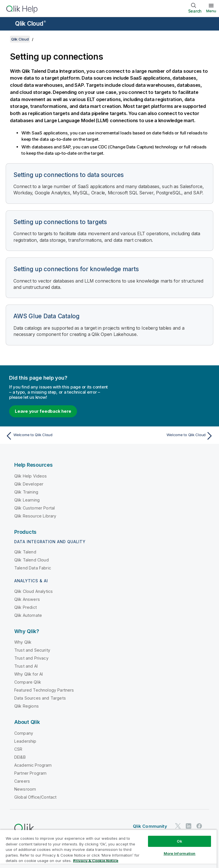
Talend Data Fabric (33, 568)
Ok (179, 841)
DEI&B (20, 757)
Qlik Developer (29, 484)
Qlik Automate (28, 615)
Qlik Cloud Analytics (34, 591)
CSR (18, 749)
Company (24, 733)
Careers (22, 781)
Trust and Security (32, 650)
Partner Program (30, 773)
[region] (108, 849)
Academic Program (33, 765)
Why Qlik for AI (29, 674)
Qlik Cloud (31, 24)
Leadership (25, 741)
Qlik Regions (27, 706)
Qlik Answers (27, 599)
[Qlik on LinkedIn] (188, 826)
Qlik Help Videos (31, 476)
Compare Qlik (28, 682)
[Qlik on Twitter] (178, 826)
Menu (211, 11)
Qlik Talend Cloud (32, 560)
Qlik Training (26, 492)
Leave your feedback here (43, 411)
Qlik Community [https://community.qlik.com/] (150, 826)
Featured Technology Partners (44, 690)
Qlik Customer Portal (35, 508)
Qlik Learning (27, 500)
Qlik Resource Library (35, 516)
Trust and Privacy (31, 658)
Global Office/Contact (35, 797)
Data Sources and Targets (40, 698)
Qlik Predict (26, 607)
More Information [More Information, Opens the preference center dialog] (180, 853)
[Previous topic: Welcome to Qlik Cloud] (56, 436)
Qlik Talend (25, 552)
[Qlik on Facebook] (199, 826)
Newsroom (25, 789)
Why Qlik (23, 642)
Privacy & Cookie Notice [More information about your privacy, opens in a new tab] (96, 861)
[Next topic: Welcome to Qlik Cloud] (163, 436)
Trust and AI (26, 666)
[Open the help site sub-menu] (8, 24)
